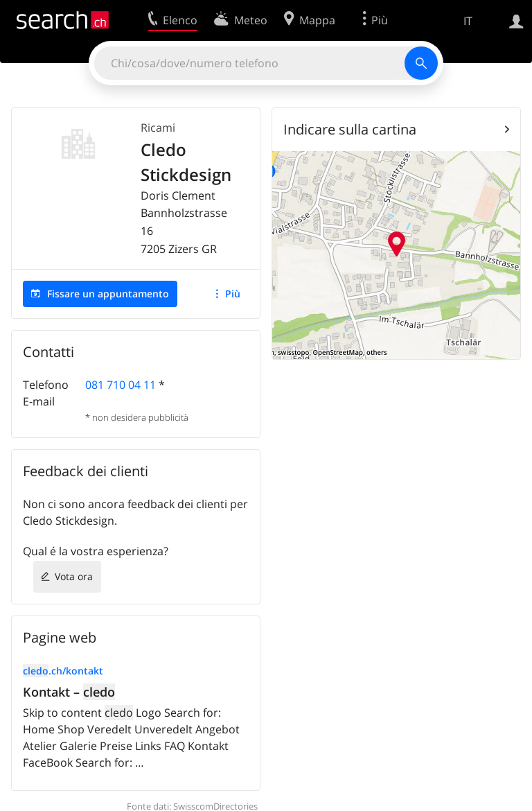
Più (233, 294)
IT (468, 21)
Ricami (158, 128)
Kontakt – (69, 692)
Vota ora (74, 576)
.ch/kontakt (63, 671)
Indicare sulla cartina (350, 129)
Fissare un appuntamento (108, 294)
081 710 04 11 (121, 385)
